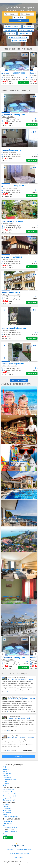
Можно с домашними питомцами (14, 462)
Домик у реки (13, 73)
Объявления (7, 809)
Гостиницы (28, 27)
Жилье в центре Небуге (11, 544)
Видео (5, 815)
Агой (5, 767)
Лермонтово (7, 777)
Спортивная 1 (14, 364)
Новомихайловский (9, 779)
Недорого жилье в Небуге (12, 597)
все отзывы (19, 756)
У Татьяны (12, 221)
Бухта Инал (7, 773)
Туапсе (5, 785)
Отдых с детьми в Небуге (12, 404)
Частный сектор (11, 30)
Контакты (10, 849)
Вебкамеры (7, 811)
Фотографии (7, 813)
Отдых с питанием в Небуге (12, 433)
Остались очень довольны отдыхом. (20, 679)
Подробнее (24, 83)
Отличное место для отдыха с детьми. (21, 738)
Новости (6, 804)
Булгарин (12, 257)
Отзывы (6, 806)
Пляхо (5, 781)
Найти (19, 20)
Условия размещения (24, 849)
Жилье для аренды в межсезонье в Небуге (18, 622)
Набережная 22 (14, 186)
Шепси (5, 771)
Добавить (8, 838)
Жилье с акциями (19, 41)
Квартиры (11, 34)
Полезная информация (11, 817)
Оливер (11, 292)
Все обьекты (9, 790)
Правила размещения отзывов (19, 853)
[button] (7, 84)
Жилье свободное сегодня (19, 37)
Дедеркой (6, 769)
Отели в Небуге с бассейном (13, 489)
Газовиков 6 (11, 150)
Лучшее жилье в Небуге (11, 570)
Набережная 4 (14, 328)
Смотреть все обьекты (19, 380)
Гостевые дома (27, 30)
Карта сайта (19, 857)
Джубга (5, 775)
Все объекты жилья (13, 27)
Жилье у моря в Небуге (11, 517)
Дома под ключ (25, 34)
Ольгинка (6, 783)
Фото (5, 833)
